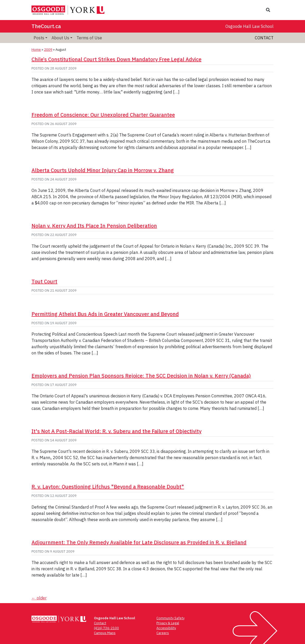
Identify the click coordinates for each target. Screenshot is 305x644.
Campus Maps (105, 633)
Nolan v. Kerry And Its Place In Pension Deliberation (94, 226)
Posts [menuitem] (39, 38)
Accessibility (166, 628)
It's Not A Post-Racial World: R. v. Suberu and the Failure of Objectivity (116, 431)
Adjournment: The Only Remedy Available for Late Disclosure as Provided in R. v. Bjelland (139, 542)
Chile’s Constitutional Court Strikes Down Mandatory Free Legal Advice (116, 59)
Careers (163, 633)
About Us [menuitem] (60, 38)
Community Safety (170, 618)
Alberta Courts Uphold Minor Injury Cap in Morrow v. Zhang (103, 170)
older (39, 598)
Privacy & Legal (168, 623)
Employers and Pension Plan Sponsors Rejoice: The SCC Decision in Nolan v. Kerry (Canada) (141, 376)
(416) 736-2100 (106, 628)
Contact (264, 38)
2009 (48, 50)
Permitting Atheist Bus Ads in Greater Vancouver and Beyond (105, 314)
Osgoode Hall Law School (249, 26)
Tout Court (44, 281)
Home (36, 50)
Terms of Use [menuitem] (89, 38)
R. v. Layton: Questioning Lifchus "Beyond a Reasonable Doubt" (108, 487)
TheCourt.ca (46, 26)
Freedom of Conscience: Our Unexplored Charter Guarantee (103, 115)
